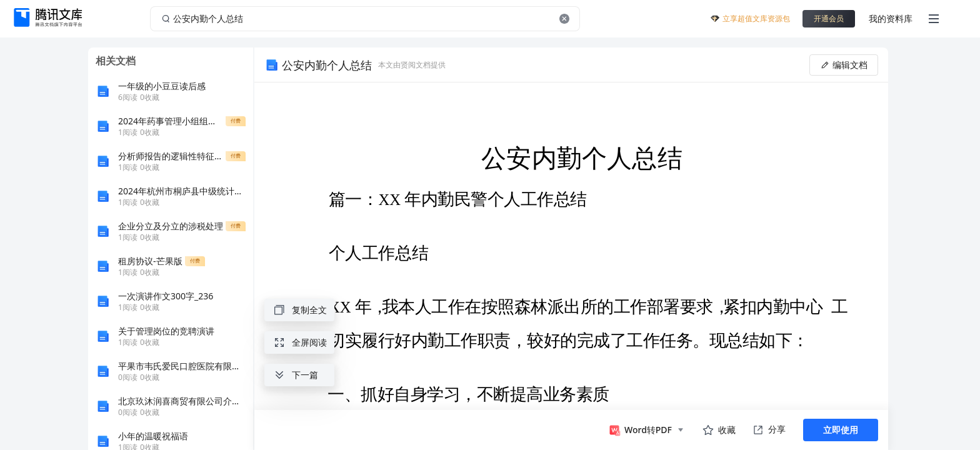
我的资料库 (891, 18)
